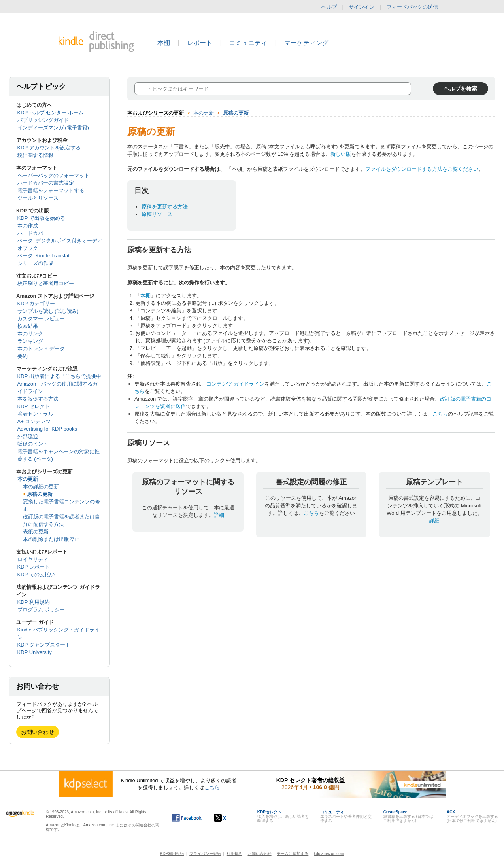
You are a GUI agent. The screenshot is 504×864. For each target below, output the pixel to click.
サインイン (361, 7)
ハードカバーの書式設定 (46, 183)
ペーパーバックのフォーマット (53, 175)
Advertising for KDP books (47, 429)
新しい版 (341, 154)
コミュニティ (248, 43)
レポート (200, 43)
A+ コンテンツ (34, 421)
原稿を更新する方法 (165, 207)
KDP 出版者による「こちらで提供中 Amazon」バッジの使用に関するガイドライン (59, 384)
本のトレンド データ (41, 349)
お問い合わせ (38, 732)
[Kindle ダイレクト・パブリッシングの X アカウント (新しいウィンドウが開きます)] (228, 818)
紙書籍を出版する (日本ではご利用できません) (408, 816)
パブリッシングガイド (43, 120)
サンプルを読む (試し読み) (48, 311)
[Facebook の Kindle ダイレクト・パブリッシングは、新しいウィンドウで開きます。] (187, 818)
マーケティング (306, 43)
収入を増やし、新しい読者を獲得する (283, 816)
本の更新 (28, 479)
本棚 (164, 43)
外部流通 (28, 436)
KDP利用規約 (172, 854)
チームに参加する (293, 854)
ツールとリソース (38, 198)
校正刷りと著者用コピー (46, 283)
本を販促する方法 (38, 399)
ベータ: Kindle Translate (45, 256)
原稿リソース (157, 214)
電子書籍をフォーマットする (51, 190)
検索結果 (28, 326)
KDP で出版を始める (41, 218)
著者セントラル (35, 414)
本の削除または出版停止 (51, 539)
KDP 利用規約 (34, 602)
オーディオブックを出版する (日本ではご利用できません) (472, 816)
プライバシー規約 (205, 854)
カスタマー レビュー (41, 319)
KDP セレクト (34, 406)
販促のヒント (33, 444)
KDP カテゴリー (36, 303)
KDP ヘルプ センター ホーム (50, 112)
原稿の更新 (40, 494)
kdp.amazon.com (329, 854)
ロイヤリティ (33, 559)
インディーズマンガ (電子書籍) (53, 128)
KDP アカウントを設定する (49, 148)
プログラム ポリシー (41, 610)
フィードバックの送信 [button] (416, 7)
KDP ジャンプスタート (44, 645)
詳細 (219, 515)
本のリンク (30, 334)
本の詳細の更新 (41, 487)
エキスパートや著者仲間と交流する (346, 816)
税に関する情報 (35, 155)
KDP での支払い (36, 574)
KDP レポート (34, 567)
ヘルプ (329, 7)
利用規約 (234, 854)
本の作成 (28, 226)
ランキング (30, 341)
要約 (23, 356)
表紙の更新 (36, 532)
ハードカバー (33, 233)
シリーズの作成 (35, 263)
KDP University (35, 652)
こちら (440, 414)
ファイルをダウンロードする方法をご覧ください (422, 169)
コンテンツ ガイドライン (235, 384)
